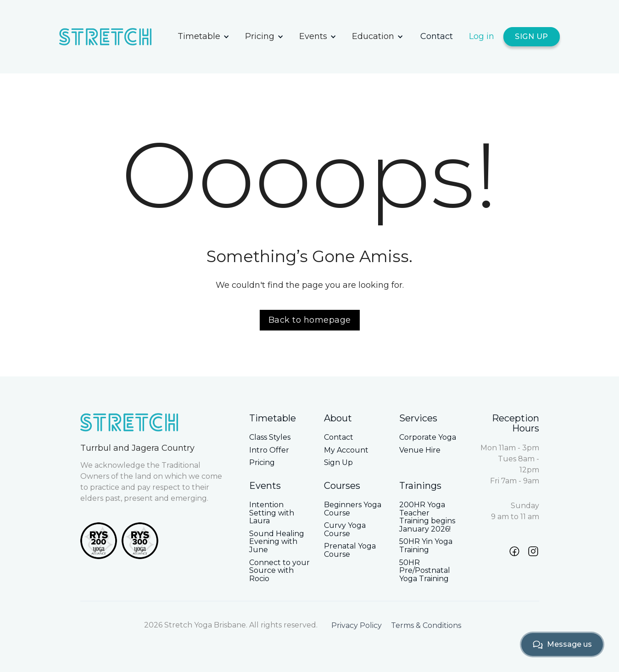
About (338, 418)
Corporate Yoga (428, 437)
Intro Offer (269, 450)
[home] (114, 37)
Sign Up (338, 463)
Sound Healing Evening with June (277, 542)
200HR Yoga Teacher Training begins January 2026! (427, 517)
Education (373, 36)
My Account (346, 450)
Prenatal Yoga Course (350, 550)
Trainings (420, 486)
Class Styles (270, 437)
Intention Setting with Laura (272, 513)
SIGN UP (532, 36)
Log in (482, 36)
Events (313, 36)
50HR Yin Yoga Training (426, 546)
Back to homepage (310, 320)
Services (418, 418)
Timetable (199, 36)
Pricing (260, 36)
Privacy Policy (357, 626)
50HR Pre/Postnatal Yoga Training (425, 571)
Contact (437, 36)
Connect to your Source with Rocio (279, 571)
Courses (342, 486)
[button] (204, 37)
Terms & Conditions (426, 626)
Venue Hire (420, 450)
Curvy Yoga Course (345, 529)
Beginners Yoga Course (353, 509)
